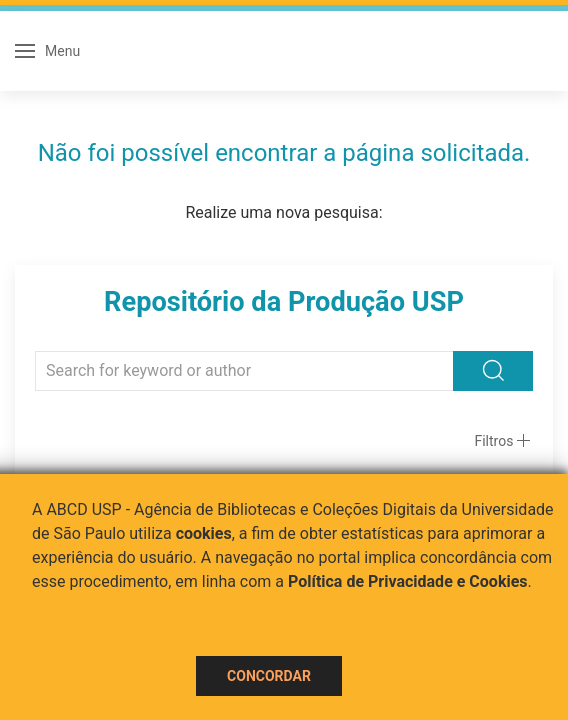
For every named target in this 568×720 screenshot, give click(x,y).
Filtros (493, 441)
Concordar (269, 676)
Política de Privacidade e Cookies (408, 581)
